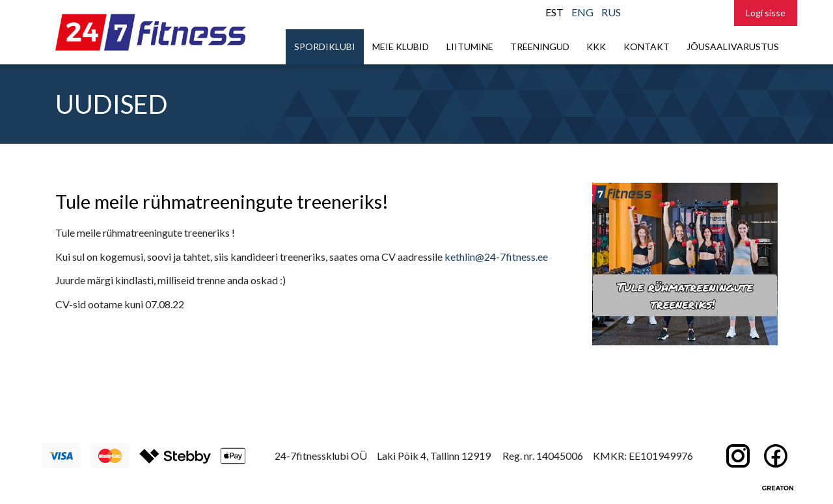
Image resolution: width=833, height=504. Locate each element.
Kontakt (647, 46)
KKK (596, 46)
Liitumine (470, 46)
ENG (582, 12)
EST (554, 12)
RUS (611, 12)
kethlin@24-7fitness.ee (496, 257)
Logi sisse (766, 13)
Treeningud (540, 46)
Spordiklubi (325, 46)
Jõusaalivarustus (733, 46)
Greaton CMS (778, 488)
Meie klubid (401, 46)
